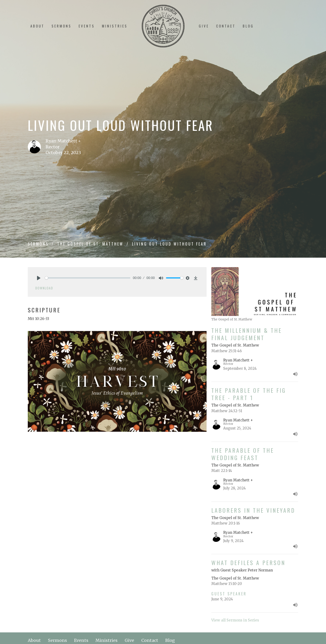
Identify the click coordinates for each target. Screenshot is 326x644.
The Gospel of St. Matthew (90, 244)
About (37, 26)
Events (87, 26)
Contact (226, 26)
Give (204, 26)
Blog (248, 26)
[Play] (39, 278)
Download (44, 288)
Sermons (61, 26)
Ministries (115, 26)
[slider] (88, 278)
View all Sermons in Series (235, 620)
